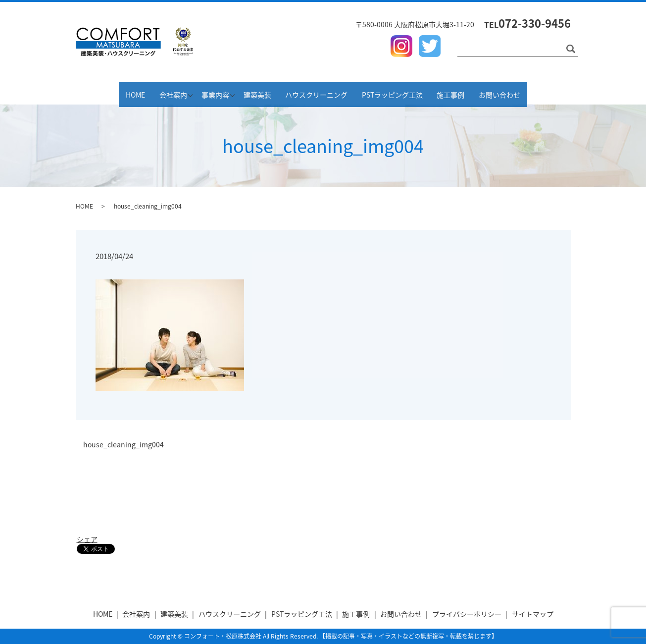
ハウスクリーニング (327, 93)
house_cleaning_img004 (124, 445)
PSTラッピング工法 (409, 93)
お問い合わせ (530, 93)
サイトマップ (533, 614)
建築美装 (261, 93)
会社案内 (150, 93)
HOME (106, 93)
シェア (87, 539)
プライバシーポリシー (467, 614)
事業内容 (205, 93)
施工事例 (474, 93)
